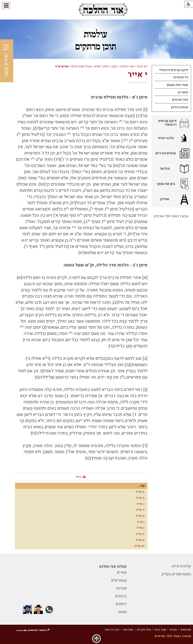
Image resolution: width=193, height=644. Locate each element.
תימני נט (183, 92)
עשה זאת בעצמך (177, 85)
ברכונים (121, 596)
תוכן (114, 66)
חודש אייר (62, 66)
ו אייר (141, 522)
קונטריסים (119, 580)
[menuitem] (171, 70)
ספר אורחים (180, 100)
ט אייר (140, 540)
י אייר (138, 75)
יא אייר (139, 546)
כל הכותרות (181, 77)
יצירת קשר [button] (6, 61)
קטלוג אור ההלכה (113, 566)
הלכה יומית (101, 66)
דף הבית (142, 66)
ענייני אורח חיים (81, 66)
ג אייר (140, 504)
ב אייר (140, 498)
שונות (122, 612)
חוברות (122, 588)
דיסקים (121, 604)
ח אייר (140, 534)
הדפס (79, 477)
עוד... (141, 486)
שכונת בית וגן (180, 107)
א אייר (140, 492)
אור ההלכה (127, 66)
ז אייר (140, 528)
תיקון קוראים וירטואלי (174, 70)
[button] (18, 6)
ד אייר (140, 510)
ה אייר (140, 516)
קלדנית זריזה (181, 566)
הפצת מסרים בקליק (176, 574)
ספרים (122, 573)
